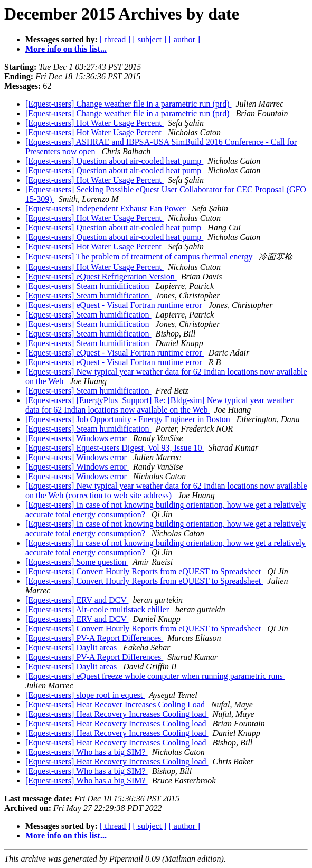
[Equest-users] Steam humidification (88, 286)
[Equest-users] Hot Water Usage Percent (94, 123)
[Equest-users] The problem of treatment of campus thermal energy (140, 256)
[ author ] (185, 39)
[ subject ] (150, 39)
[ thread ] (115, 39)
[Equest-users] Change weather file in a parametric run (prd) (129, 104)
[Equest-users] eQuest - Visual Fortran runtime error (115, 305)
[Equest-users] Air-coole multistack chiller (98, 609)
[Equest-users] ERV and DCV (77, 600)
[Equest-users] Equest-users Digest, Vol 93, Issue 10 (115, 448)
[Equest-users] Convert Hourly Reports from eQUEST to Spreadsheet (144, 571)
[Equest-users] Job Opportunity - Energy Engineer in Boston (129, 419)
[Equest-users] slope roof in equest (85, 695)
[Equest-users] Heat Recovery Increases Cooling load (117, 714)
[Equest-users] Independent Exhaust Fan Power (107, 208)
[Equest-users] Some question (77, 562)
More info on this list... (66, 49)
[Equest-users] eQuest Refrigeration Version (101, 277)
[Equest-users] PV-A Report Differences (94, 638)
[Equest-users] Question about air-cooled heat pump (114, 161)
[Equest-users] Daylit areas (72, 647)
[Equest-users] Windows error (77, 438)
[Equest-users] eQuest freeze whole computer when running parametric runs (155, 676)
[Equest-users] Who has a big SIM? (87, 752)
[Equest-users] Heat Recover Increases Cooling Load (116, 704)
